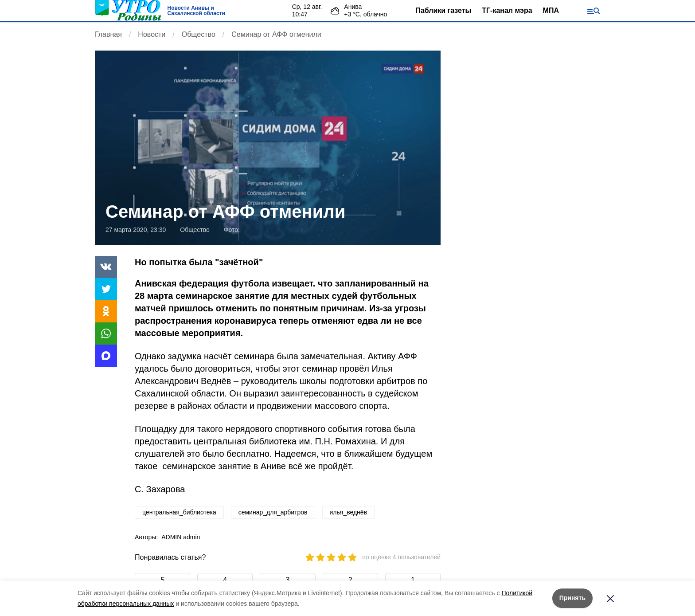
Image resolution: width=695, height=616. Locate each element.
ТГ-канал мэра (507, 10)
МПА (551, 10)
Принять (572, 598)
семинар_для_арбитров (273, 512)
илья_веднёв (349, 512)
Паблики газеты (443, 10)
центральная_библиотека (179, 512)
